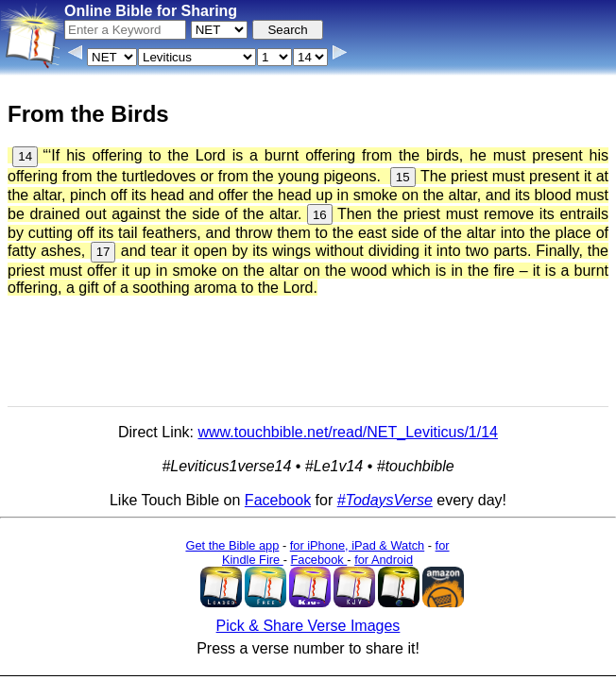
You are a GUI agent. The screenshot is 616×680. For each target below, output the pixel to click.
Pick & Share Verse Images (308, 626)
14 (25, 156)
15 (403, 177)
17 (103, 252)
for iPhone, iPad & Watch (358, 545)
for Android (384, 560)
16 (320, 215)
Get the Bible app (232, 545)
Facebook (278, 500)
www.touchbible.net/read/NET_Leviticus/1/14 (348, 432)
